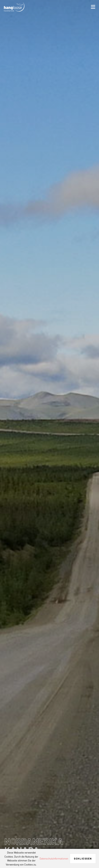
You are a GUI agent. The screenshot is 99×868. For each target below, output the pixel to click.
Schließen (83, 859)
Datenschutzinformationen (54, 859)
